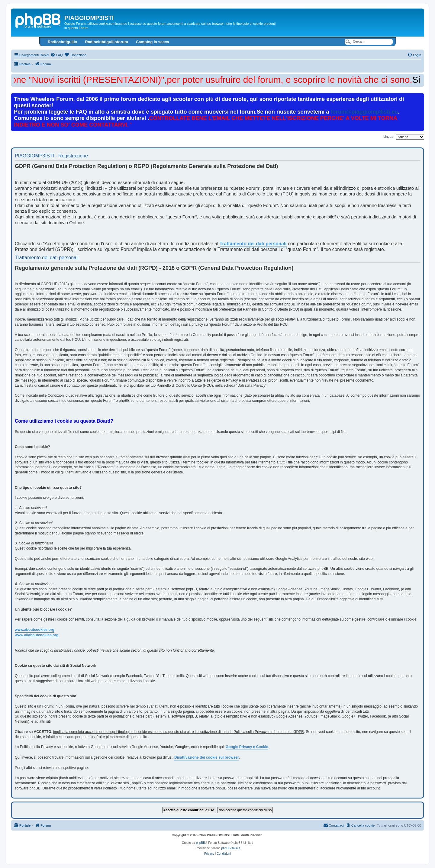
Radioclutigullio (63, 42)
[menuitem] (56, 55)
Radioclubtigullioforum (107, 42)
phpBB (201, 843)
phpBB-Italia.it (231, 848)
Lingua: (389, 137)
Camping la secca (153, 42)
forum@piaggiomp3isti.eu (364, 112)
